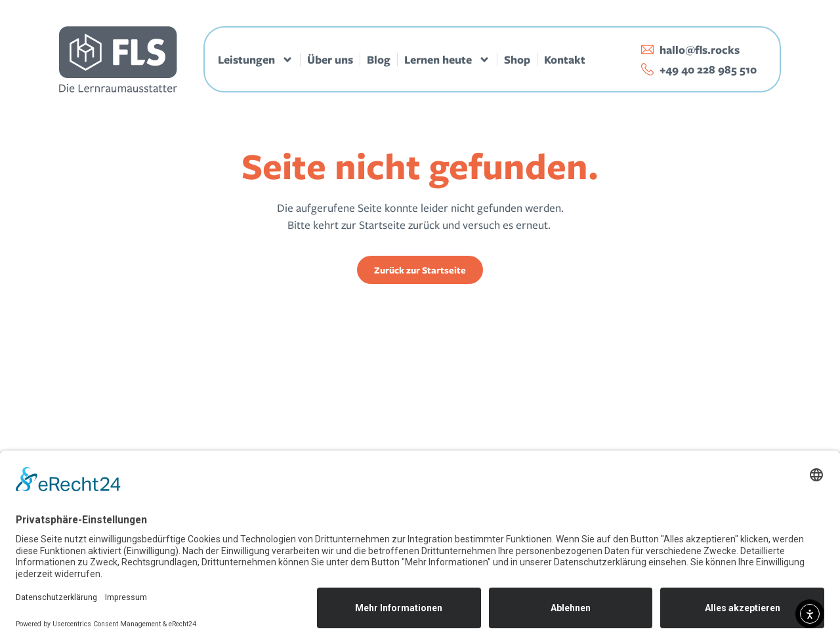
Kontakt (565, 60)
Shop (517, 60)
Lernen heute (447, 60)
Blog (379, 60)
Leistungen (256, 60)
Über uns (330, 60)
